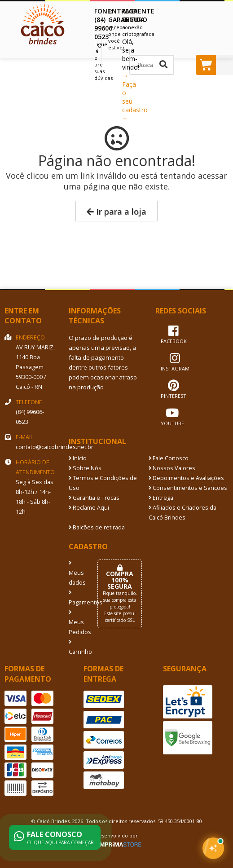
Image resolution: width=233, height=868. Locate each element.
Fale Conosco (169, 458)
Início (78, 458)
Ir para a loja (116, 211)
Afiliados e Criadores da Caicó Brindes (182, 513)
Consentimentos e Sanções (188, 488)
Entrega (161, 498)
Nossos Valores (172, 468)
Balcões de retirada (97, 527)
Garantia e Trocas (94, 498)
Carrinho (76, 648)
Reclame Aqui (89, 508)
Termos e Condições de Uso (103, 483)
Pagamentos (76, 598)
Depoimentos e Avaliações (186, 478)
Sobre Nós (85, 468)
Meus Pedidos (76, 623)
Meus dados (76, 573)
